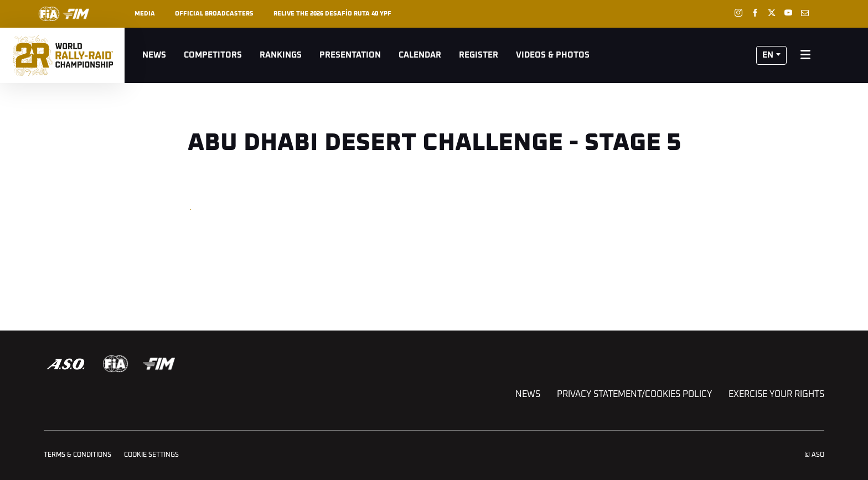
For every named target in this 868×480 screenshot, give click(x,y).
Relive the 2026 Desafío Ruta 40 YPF (332, 14)
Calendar (420, 55)
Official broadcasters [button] (214, 14)
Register (479, 55)
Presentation (350, 55)
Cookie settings (151, 455)
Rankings (281, 55)
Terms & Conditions (77, 455)
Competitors (213, 55)
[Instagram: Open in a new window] (738, 13)
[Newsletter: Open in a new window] (805, 13)
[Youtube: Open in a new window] (788, 13)
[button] (771, 55)
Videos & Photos (553, 55)
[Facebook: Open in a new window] (755, 13)
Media (145, 14)
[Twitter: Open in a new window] (772, 13)
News (154, 55)
